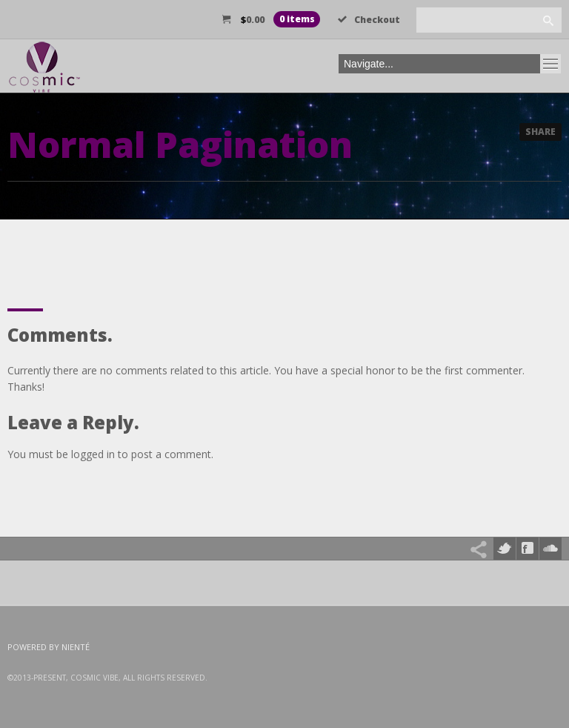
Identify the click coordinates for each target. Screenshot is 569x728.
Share (540, 132)
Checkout (369, 20)
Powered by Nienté (49, 647)
